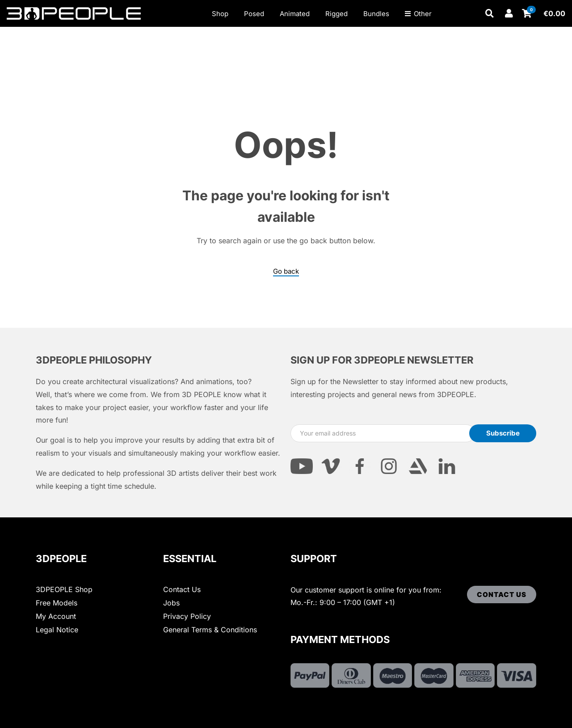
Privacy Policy (187, 616)
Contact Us (182, 589)
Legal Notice (57, 630)
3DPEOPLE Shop (64, 589)
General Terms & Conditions (210, 630)
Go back (286, 271)
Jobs (171, 603)
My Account (56, 616)
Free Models (57, 603)
